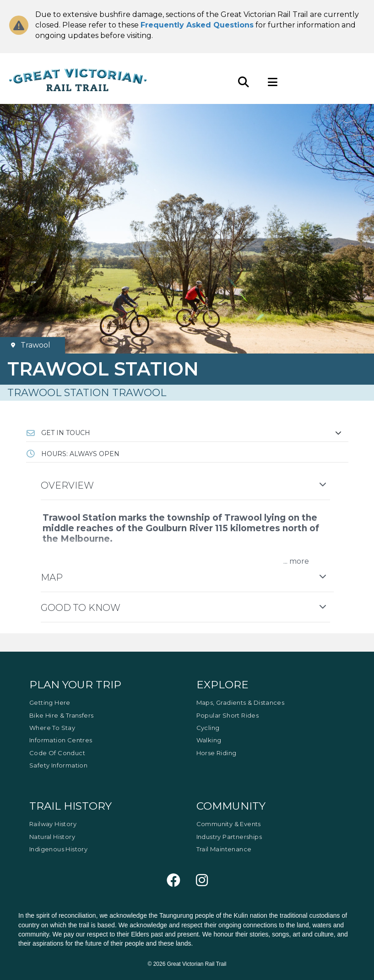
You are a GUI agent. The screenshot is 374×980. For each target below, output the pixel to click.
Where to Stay (52, 728)
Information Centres (61, 740)
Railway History (53, 824)
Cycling (208, 728)
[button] (187, 433)
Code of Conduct (57, 753)
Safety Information (58, 765)
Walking (209, 740)
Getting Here (50, 702)
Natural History (52, 837)
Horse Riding (217, 753)
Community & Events (229, 824)
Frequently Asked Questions (197, 25)
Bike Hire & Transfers (61, 715)
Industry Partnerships (229, 837)
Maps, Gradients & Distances (241, 702)
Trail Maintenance (224, 849)
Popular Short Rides (228, 715)
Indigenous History (58, 849)
